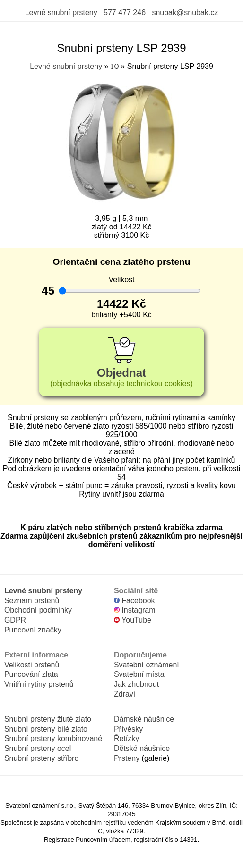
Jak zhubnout (136, 684)
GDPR (15, 620)
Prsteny (127, 758)
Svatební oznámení (147, 665)
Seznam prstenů (32, 601)
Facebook (135, 601)
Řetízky (126, 738)
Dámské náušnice (144, 719)
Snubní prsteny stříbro (41, 758)
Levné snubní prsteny (61, 13)
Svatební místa (139, 674)
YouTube (133, 620)
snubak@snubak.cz (185, 13)
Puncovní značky (33, 630)
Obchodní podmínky (38, 610)
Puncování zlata (31, 674)
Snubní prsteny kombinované (53, 738)
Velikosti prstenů (32, 665)
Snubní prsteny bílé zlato (46, 729)
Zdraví (125, 694)
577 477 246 (125, 13)
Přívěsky (128, 729)
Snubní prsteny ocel (38, 748)
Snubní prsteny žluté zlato (48, 719)
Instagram (135, 610)
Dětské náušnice (142, 748)
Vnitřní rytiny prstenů (39, 684)
